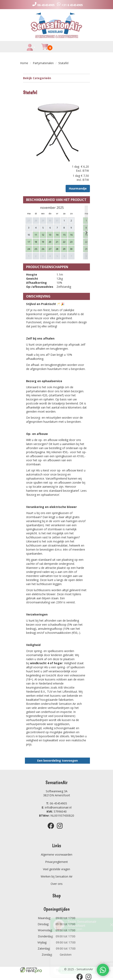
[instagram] (61, 830)
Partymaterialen (43, 63)
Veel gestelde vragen (56, 869)
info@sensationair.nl (57, 807)
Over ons (57, 884)
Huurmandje (78, 188)
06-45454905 (57, 803)
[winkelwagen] (45, 49)
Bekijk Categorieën (56, 78)
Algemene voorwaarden (57, 854)
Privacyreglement (56, 862)
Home (24, 63)
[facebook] (52, 830)
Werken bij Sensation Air (57, 876)
